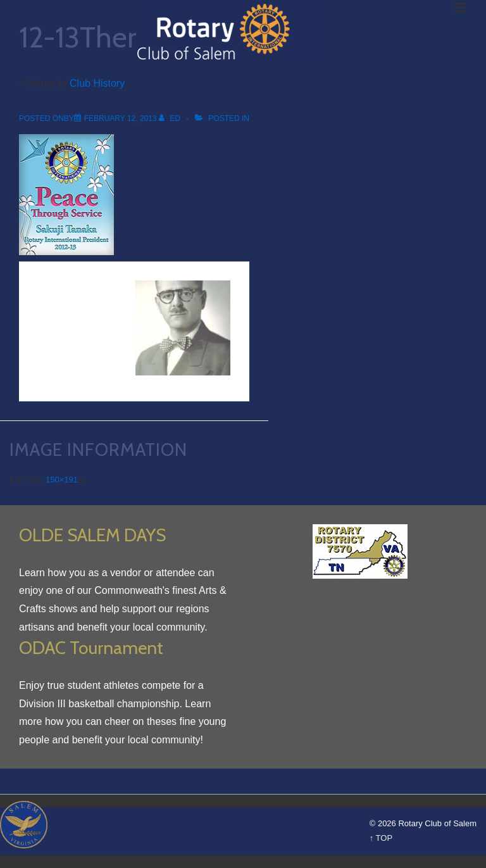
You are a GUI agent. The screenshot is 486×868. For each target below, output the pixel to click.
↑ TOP (381, 838)
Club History (97, 83)
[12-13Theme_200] (121, 118)
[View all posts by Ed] (171, 118)
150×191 (62, 480)
